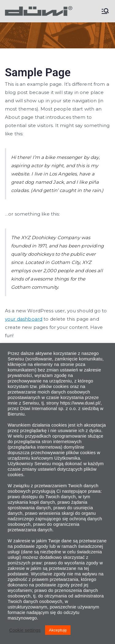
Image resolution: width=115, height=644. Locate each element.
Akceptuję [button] (58, 630)
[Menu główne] (105, 11)
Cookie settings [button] (25, 630)
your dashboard (24, 319)
